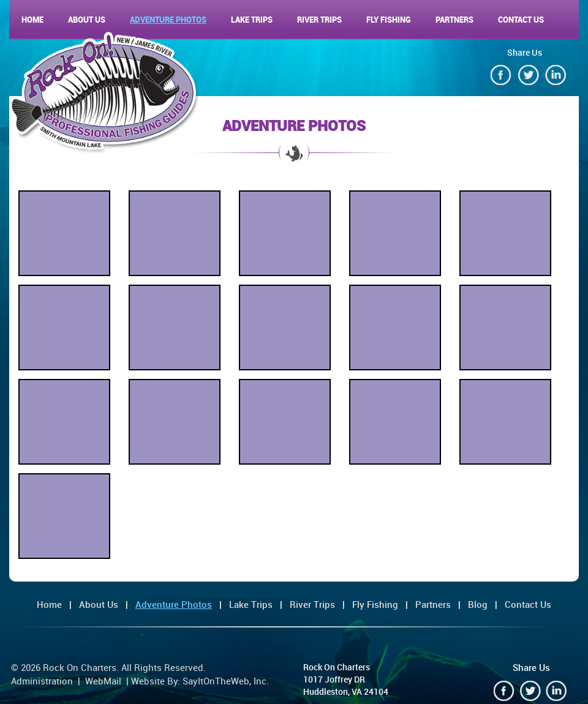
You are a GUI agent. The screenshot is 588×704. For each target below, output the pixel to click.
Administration (42, 681)
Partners (454, 20)
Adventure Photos (168, 20)
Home (32, 20)
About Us (87, 20)
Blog (478, 604)
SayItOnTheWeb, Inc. (226, 681)
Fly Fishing (389, 20)
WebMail (103, 681)
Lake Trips (252, 20)
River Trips (319, 20)
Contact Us (521, 20)
